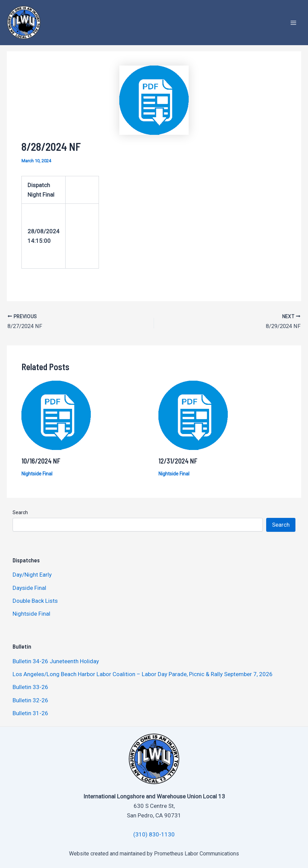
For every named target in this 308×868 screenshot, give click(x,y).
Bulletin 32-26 (30, 700)
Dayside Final (29, 587)
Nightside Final (37, 473)
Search (20, 512)
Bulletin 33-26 (30, 687)
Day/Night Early (32, 574)
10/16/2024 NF (41, 460)
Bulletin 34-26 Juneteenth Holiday (56, 661)
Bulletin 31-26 (30, 712)
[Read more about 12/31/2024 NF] (193, 414)
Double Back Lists (36, 600)
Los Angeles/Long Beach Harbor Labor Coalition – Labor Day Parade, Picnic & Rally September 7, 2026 (143, 674)
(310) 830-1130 (154, 834)
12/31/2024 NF (178, 460)
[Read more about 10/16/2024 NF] (56, 414)
